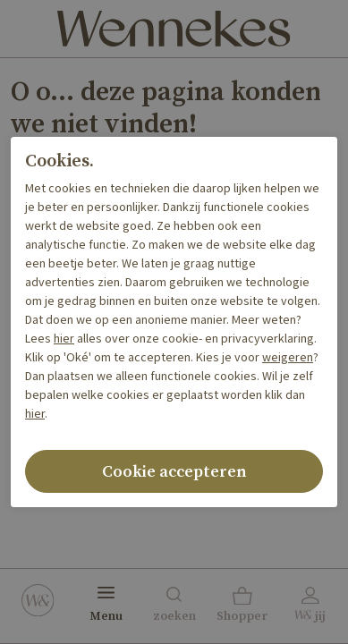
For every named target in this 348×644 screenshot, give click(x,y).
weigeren (288, 358)
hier (64, 339)
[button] (242, 606)
